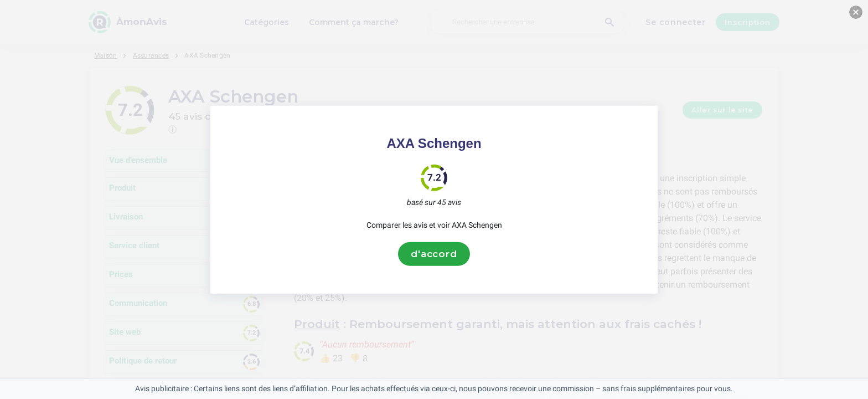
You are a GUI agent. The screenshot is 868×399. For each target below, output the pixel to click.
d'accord (434, 254)
